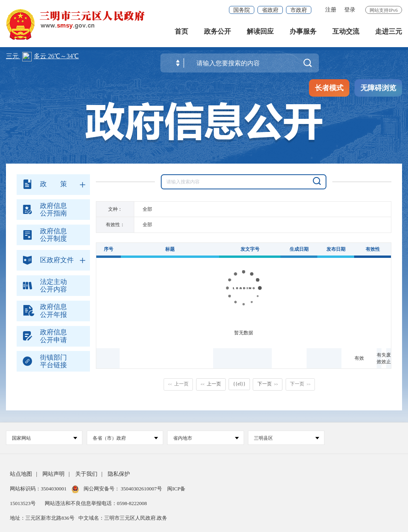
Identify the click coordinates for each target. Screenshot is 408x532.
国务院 (242, 10)
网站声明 (53, 474)
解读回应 (260, 31)
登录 (350, 10)
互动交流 (346, 31)
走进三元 (389, 31)
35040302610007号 (142, 489)
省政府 (270, 10)
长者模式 (329, 88)
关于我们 (86, 474)
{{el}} (239, 384)
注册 (331, 10)
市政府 (299, 10)
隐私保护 (119, 474)
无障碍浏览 (378, 88)
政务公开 (217, 31)
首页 (181, 31)
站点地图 (21, 474)
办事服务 (303, 31)
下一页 (268, 384)
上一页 (178, 384)
